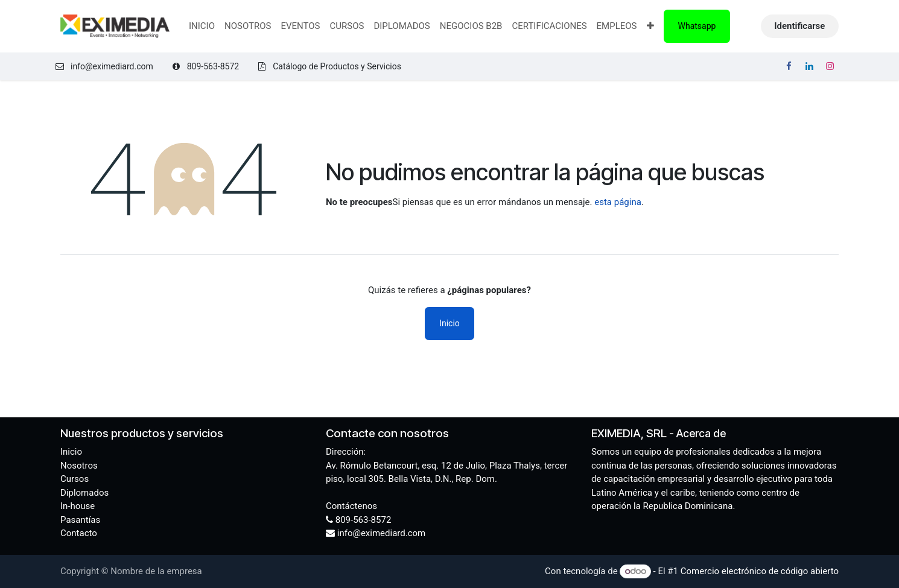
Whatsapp (697, 26)
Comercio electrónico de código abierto (760, 571)
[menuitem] (202, 26)
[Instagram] (830, 66)
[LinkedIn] (809, 66)
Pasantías (80, 520)
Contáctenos (351, 506)
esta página (618, 202)
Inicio (449, 323)
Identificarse (799, 26)
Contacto (79, 533)
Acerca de (701, 433)
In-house (78, 506)
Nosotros (79, 466)
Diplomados (84, 493)
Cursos (75, 479)
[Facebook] (789, 66)
